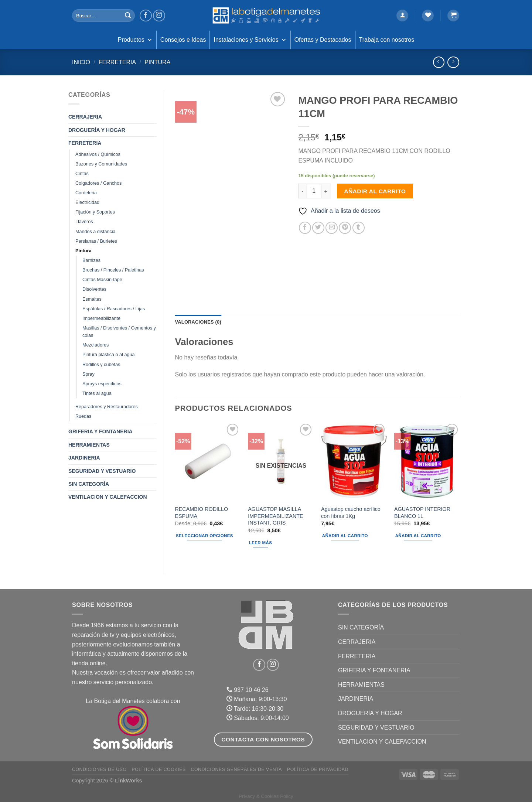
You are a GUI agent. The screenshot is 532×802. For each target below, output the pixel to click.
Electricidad (87, 202)
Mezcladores (96, 345)
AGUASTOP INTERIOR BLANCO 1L (422, 513)
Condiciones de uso (99, 769)
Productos (135, 40)
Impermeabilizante (101, 318)
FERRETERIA (117, 62)
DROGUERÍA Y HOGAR (97, 130)
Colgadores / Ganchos (98, 183)
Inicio (81, 62)
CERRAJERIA (85, 117)
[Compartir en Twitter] (318, 228)
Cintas (82, 174)
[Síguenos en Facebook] (146, 16)
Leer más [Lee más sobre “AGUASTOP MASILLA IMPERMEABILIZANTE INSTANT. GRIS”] (260, 543)
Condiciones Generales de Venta (237, 769)
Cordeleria (86, 193)
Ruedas (83, 416)
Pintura (157, 62)
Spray (88, 374)
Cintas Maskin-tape (102, 280)
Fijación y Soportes (95, 212)
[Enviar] (128, 16)
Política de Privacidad (318, 769)
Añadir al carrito (375, 191)
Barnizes (91, 260)
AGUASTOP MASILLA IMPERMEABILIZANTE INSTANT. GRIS (276, 516)
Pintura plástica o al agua (108, 355)
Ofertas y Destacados (323, 40)
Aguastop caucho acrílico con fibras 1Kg (351, 513)
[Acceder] (402, 16)
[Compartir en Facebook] (305, 228)
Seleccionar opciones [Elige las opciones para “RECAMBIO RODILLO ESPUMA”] (204, 536)
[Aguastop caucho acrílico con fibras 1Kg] (354, 461)
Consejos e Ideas (183, 40)
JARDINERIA (84, 458)
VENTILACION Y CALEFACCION (108, 497)
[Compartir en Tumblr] (359, 228)
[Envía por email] (332, 228)
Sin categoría (89, 484)
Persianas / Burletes (96, 241)
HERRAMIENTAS (89, 445)
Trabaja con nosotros (387, 40)
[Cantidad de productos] (314, 191)
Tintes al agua (97, 393)
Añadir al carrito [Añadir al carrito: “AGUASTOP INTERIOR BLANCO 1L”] (418, 536)
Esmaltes (92, 299)
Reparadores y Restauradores (107, 407)
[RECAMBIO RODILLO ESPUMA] (208, 461)
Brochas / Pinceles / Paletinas (113, 270)
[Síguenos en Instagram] (159, 16)
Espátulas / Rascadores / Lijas (114, 309)
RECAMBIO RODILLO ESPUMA (201, 513)
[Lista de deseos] (428, 16)
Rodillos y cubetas (101, 365)
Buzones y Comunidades (101, 164)
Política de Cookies (158, 769)
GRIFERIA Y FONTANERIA (100, 431)
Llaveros (84, 222)
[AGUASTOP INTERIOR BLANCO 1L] (427, 461)
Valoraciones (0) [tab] (198, 322)
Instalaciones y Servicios (250, 40)
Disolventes (94, 289)
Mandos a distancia (96, 232)
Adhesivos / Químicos (98, 154)
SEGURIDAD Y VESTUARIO (102, 471)
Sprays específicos (102, 384)
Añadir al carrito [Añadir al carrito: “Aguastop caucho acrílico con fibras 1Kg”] (345, 536)
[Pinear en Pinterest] (345, 228)
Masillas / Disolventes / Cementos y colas (119, 332)
